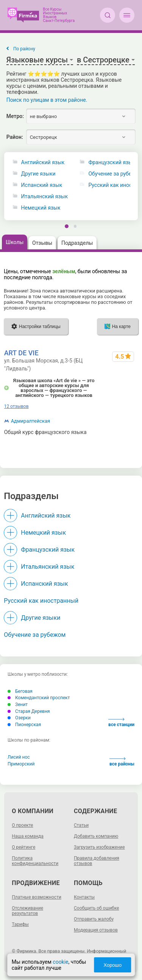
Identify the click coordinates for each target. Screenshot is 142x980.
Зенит (18, 705)
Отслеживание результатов (27, 911)
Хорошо (112, 965)
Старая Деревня (29, 711)
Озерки (19, 718)
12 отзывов (16, 406)
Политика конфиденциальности (35, 861)
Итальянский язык (44, 197)
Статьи (81, 825)
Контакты (84, 897)
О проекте (22, 825)
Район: (15, 137)
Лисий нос (19, 757)
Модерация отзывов (96, 930)
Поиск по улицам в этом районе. (47, 100)
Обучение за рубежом (35, 635)
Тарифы (20, 924)
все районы (122, 762)
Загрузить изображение (99, 847)
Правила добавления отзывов (97, 861)
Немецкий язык (41, 208)
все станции (121, 723)
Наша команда (28, 836)
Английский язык (43, 163)
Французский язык (48, 550)
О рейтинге (23, 847)
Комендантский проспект (39, 698)
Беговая (20, 691)
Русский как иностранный (41, 601)
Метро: (15, 116)
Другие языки (38, 174)
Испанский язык (42, 185)
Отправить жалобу (94, 919)
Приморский (21, 764)
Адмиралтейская (31, 421)
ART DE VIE (21, 353)
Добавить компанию (96, 836)
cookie (60, 962)
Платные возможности (37, 897)
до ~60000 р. (122, 432)
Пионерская (24, 725)
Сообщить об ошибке (96, 908)
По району (24, 49)
